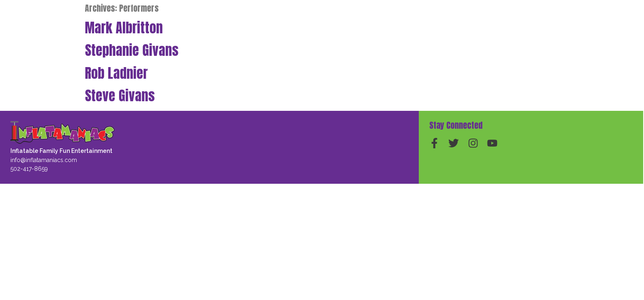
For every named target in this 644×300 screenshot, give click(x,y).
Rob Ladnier (116, 73)
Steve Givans (120, 96)
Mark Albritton (124, 28)
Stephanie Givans (132, 50)
